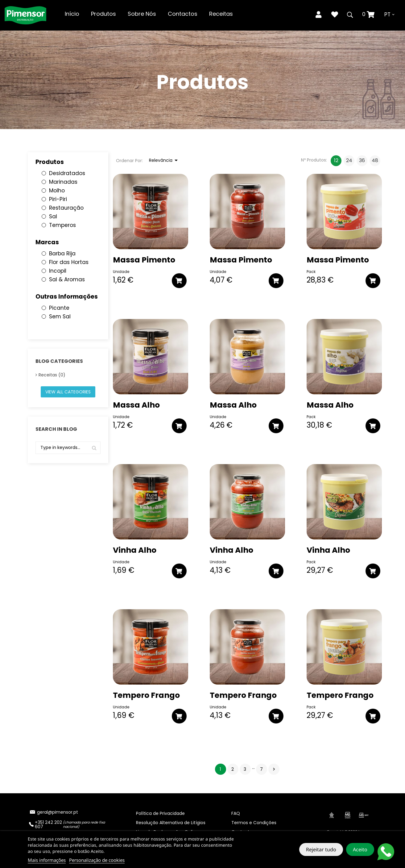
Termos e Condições (254, 823)
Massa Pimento (144, 260)
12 (336, 160)
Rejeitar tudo (321, 849)
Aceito (360, 849)
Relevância (164, 160)
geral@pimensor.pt (58, 812)
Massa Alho (136, 405)
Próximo (274, 769)
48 (375, 160)
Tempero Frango (146, 695)
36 (362, 160)
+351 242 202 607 (48, 824)
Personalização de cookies (97, 860)
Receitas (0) (52, 375)
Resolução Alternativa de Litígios (171, 823)
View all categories (68, 392)
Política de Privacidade (160, 813)
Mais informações (47, 860)
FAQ (236, 813)
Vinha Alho (135, 550)
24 (349, 160)
